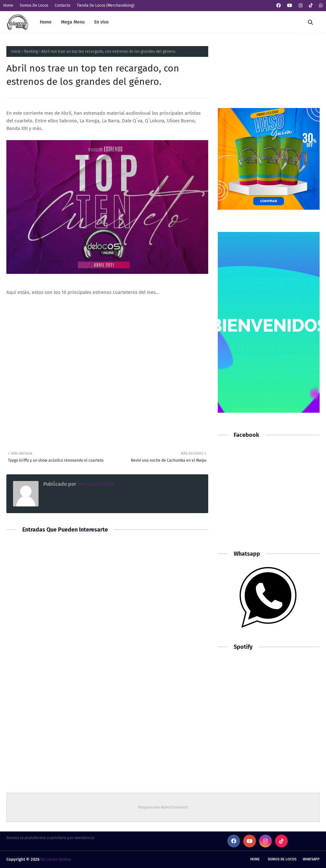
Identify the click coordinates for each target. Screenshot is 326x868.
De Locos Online (95, 484)
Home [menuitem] (46, 22)
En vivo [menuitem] (101, 22)
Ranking (31, 51)
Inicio (16, 51)
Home (8, 5)
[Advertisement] (269, 498)
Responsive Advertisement (163, 807)
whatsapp (311, 859)
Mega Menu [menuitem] (73, 22)
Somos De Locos (34, 5)
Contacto (63, 5)
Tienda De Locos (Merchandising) (106, 5)
